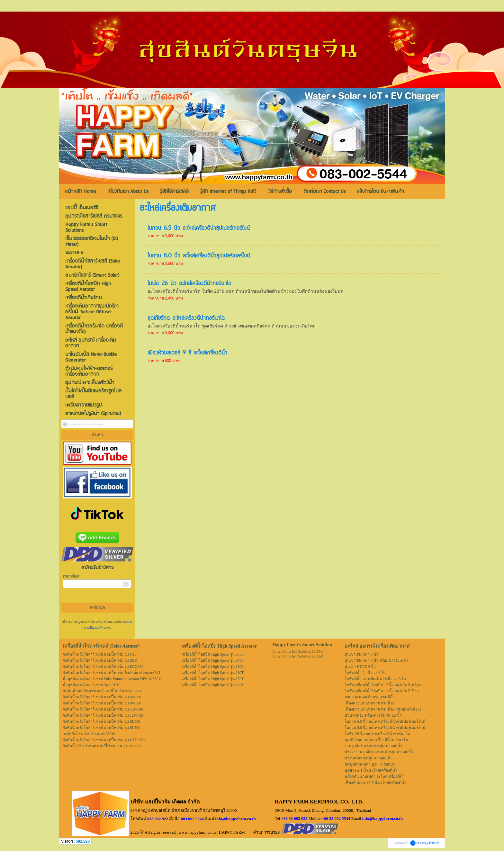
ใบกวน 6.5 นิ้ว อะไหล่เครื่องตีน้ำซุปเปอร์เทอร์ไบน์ (199, 228)
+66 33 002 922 (294, 818)
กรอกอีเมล (71, 576)
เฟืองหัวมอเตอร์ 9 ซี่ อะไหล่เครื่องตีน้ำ (187, 353)
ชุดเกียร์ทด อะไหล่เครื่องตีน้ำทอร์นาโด (186, 318)
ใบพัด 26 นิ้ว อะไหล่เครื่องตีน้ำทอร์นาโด (189, 284)
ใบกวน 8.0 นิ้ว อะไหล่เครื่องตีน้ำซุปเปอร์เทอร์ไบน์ (199, 256)
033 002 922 (158, 819)
